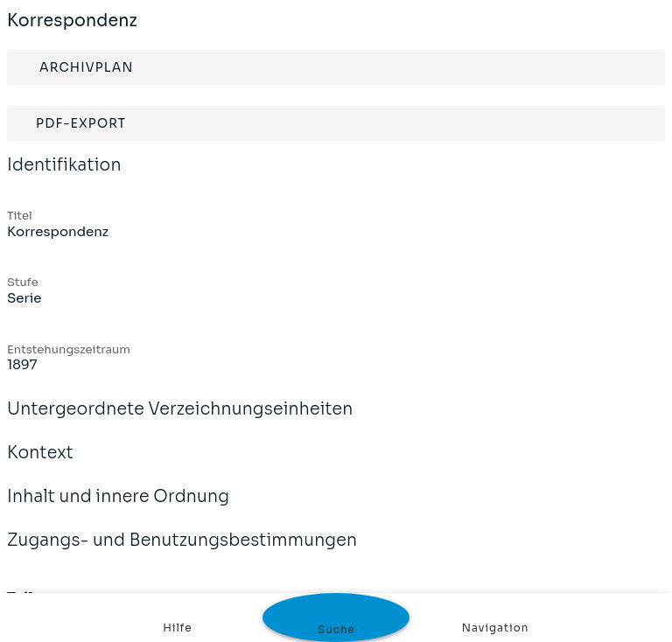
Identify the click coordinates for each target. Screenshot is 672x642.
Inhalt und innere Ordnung (118, 508)
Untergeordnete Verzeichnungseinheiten (180, 421)
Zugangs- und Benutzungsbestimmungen (182, 552)
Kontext (40, 464)
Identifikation (64, 177)
